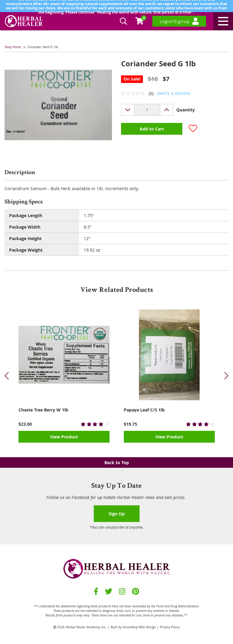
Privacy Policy (170, 627)
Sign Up (117, 514)
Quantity (186, 110)
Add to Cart (152, 129)
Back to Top (117, 462)
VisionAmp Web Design (139, 627)
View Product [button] (64, 437)
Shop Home (13, 47)
